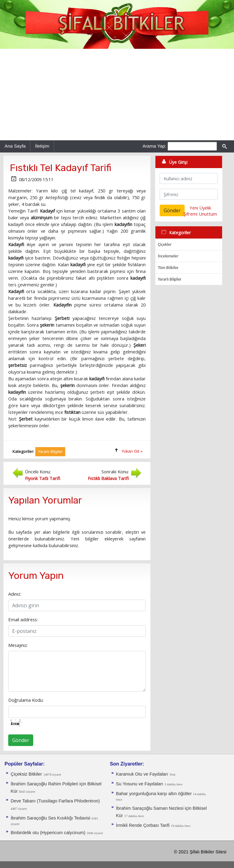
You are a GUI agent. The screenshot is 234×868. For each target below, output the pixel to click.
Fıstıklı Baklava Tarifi (108, 478)
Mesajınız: (18, 645)
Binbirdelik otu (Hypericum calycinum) (48, 833)
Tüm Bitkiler (168, 268)
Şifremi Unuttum (200, 214)
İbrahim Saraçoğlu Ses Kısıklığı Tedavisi (50, 818)
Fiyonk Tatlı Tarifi (43, 478)
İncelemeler (168, 256)
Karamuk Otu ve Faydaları (142, 774)
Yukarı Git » (132, 451)
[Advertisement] (117, 95)
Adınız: (15, 594)
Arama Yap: (154, 146)
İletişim (42, 146)
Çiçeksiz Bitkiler (26, 774)
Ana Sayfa (15, 146)
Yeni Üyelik (200, 208)
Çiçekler (165, 244)
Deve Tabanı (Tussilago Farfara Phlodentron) (55, 801)
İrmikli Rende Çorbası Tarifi (143, 825)
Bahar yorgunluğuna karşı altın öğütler (154, 794)
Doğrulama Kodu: (26, 700)
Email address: (23, 619)
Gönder (21, 740)
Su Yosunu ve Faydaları (140, 784)
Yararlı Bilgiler (170, 279)
